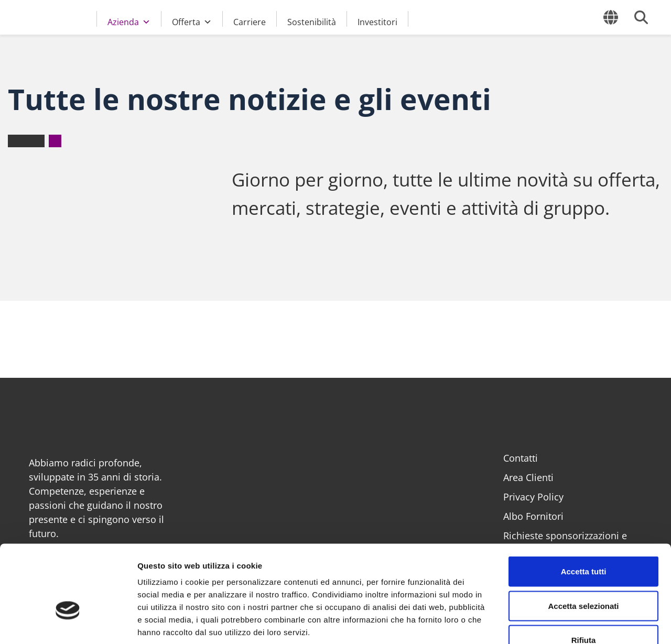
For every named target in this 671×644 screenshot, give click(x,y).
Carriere (250, 21)
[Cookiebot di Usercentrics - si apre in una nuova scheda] (68, 624)
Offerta (192, 20)
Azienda (129, 20)
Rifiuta (584, 575)
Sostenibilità (312, 21)
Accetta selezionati (583, 541)
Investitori (377, 21)
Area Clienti (528, 477)
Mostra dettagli (551, 623)
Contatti (521, 458)
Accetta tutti (584, 506)
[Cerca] (641, 17)
